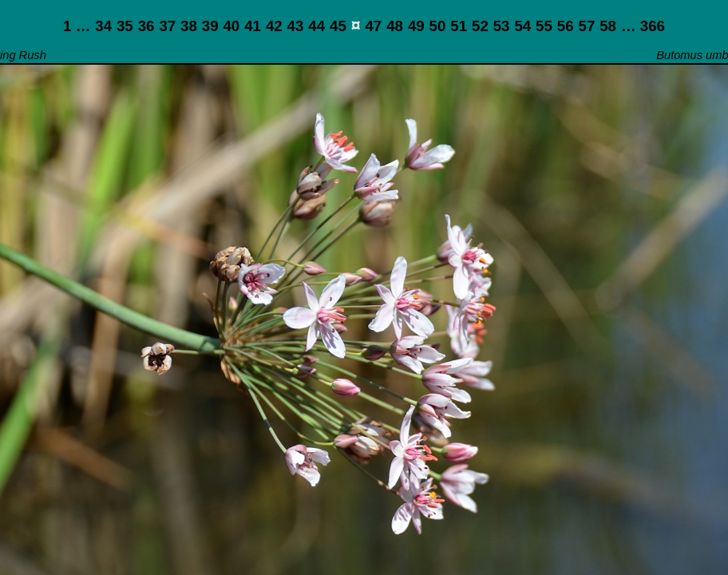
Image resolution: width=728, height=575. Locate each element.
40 (231, 26)
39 (210, 26)
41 (253, 26)
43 (296, 26)
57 (587, 26)
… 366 (643, 26)
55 (544, 26)
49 (416, 26)
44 (317, 26)
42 (274, 26)
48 (395, 26)
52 (480, 26)
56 (566, 26)
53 (502, 26)
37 (167, 26)
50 (438, 26)
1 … (77, 26)
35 (125, 26)
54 (522, 26)
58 (608, 26)
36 (146, 26)
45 (338, 26)
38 (189, 26)
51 (459, 26)
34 (103, 26)
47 (373, 26)
